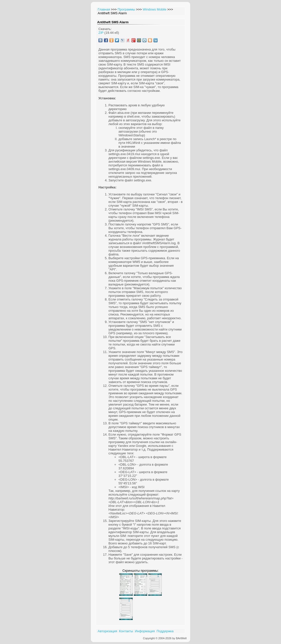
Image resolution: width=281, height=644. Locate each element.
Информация (145, 631)
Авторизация (107, 631)
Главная (104, 9)
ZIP (101, 33)
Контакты (126, 631)
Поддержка (165, 631)
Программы (126, 9)
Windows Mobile (155, 9)
